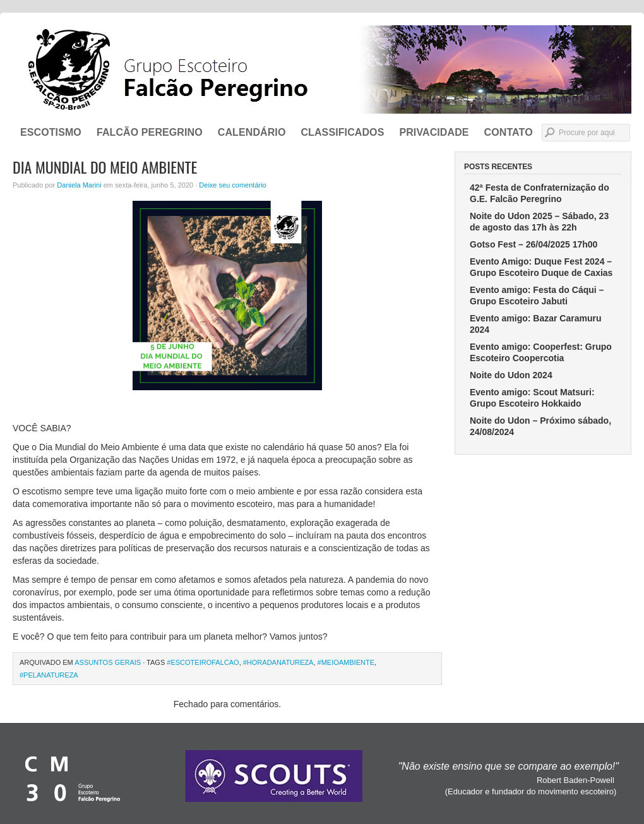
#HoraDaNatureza (278, 662)
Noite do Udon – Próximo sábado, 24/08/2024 (540, 426)
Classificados (342, 132)
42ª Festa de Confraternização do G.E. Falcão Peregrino (540, 193)
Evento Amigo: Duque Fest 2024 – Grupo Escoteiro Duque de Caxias (541, 267)
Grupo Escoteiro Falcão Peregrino (322, 69)
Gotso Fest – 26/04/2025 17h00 (534, 244)
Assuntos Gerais (108, 662)
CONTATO (509, 132)
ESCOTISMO (51, 132)
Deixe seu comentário (232, 185)
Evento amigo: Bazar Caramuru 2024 (536, 324)
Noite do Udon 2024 (511, 375)
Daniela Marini (79, 185)
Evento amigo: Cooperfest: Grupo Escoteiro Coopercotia (541, 352)
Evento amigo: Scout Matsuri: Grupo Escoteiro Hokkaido (532, 398)
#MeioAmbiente (346, 662)
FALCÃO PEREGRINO (150, 132)
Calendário (252, 132)
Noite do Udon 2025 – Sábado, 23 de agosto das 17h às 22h (539, 222)
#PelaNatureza (49, 675)
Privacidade (434, 132)
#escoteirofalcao (203, 662)
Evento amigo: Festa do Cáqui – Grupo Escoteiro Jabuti (537, 296)
